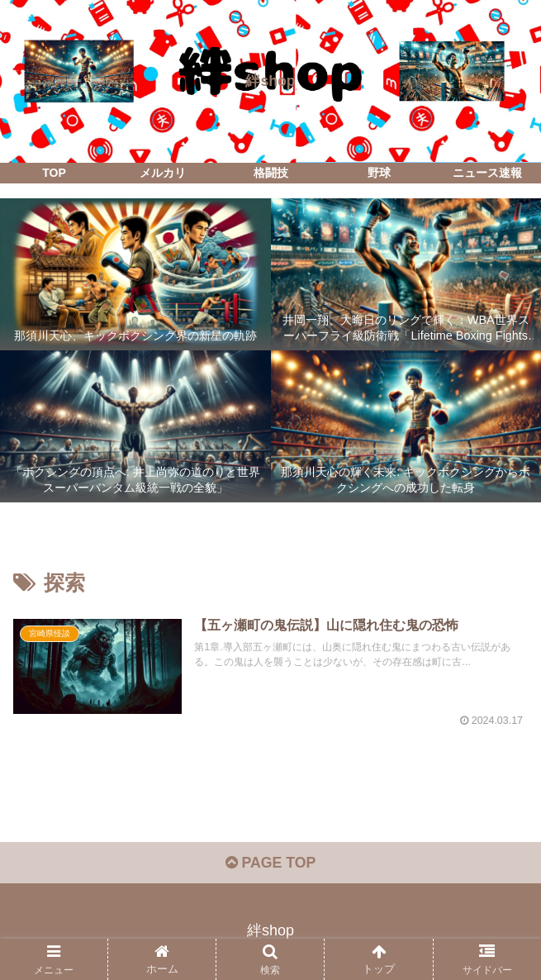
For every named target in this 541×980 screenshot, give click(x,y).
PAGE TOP (270, 864)
